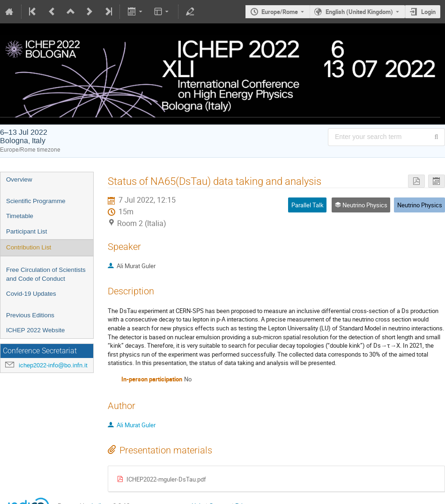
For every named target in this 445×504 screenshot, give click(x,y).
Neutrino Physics (420, 205)
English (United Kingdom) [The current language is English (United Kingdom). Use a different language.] (359, 12)
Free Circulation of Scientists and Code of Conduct (46, 274)
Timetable (20, 216)
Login (428, 12)
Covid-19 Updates (31, 294)
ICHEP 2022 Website (35, 330)
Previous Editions (30, 315)
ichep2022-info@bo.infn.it (53, 365)
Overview (19, 179)
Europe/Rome (280, 12)
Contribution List (29, 247)
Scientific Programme (36, 201)
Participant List (26, 231)
